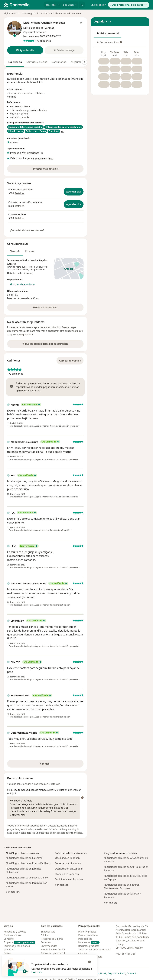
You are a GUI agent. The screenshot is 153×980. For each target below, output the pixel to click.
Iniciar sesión (99, 5)
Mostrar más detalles (51, 170)
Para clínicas (85, 939)
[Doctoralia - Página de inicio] (22, 4)
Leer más (37, 972)
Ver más (55, 765)
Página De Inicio (11, 13)
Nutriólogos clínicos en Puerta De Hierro (29, 863)
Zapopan (47, 13)
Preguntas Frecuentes (53, 949)
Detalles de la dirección (20, 273)
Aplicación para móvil (53, 953)
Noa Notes (89, 942)
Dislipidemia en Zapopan (69, 879)
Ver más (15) (62, 885)
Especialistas (48, 932)
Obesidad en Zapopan (67, 858)
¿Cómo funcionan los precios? (27, 230)
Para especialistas (88, 935)
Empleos (19, 942)
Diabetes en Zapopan (67, 874)
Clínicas (45, 935)
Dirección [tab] (15, 251)
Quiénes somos (12, 935)
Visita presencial (108, 34)
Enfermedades (49, 946)
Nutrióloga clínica (33, 28)
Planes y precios (87, 932)
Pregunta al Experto (52, 939)
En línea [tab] (30, 251)
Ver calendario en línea (40, 159)
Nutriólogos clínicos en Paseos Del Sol (27, 878)
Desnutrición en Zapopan (69, 869)
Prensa (7, 953)
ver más (12, 97)
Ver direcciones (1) (32, 153)
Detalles (20, 193)
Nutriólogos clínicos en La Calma (24, 858)
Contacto (9, 939)
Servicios (46, 942)
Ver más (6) (110, 903)
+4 (62, 131)
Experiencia (15, 62)
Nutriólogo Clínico (31, 13)
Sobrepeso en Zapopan (68, 863)
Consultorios (59, 62)
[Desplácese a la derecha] (85, 62)
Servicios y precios (37, 62)
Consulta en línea (109, 43)
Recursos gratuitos (89, 946)
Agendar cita (74, 192)
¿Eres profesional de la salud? (129, 5)
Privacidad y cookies (15, 932)
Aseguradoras (79, 62)
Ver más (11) (13, 892)
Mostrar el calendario (22, 284)
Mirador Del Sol (21, 269)
